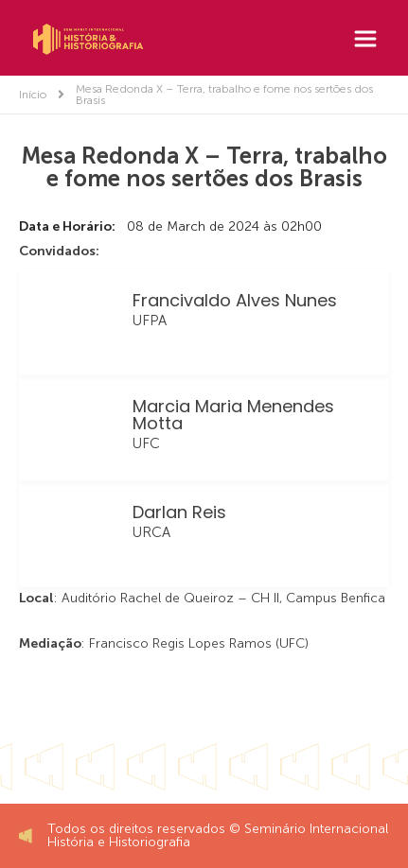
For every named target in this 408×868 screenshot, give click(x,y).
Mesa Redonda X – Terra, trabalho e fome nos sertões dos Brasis (224, 95)
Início (33, 95)
